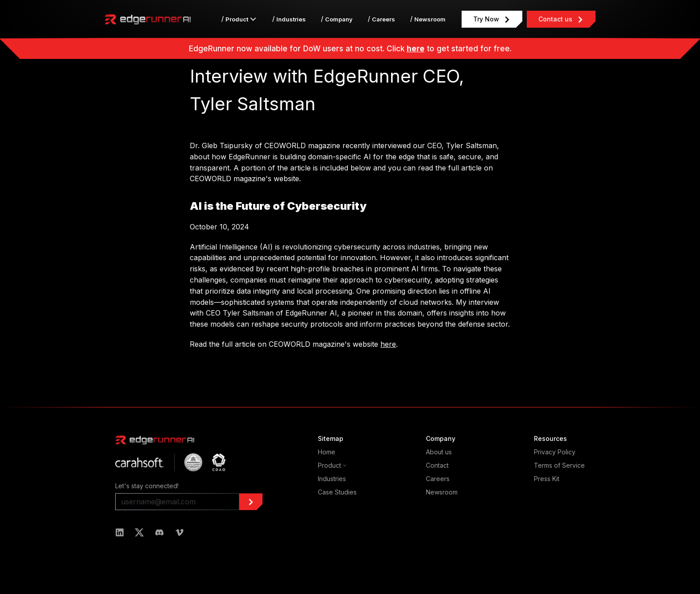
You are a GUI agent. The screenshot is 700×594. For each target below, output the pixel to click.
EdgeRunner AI (311, 313)
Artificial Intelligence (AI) (231, 247)
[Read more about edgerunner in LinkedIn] (120, 532)
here (416, 49)
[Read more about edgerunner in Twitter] (139, 532)
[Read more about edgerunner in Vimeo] (179, 532)
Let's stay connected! (147, 486)
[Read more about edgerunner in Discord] (159, 532)
